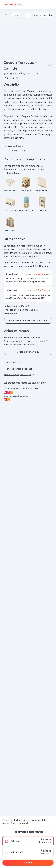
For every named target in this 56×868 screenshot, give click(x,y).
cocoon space (13, 4)
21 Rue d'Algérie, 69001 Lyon (21, 74)
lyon (17, 15)
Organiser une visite (28, 352)
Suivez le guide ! (20, 823)
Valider (28, 863)
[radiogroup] (28, 847)
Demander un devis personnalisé (28, 321)
